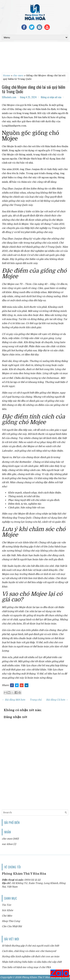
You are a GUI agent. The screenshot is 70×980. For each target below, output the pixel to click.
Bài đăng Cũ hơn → (57, 700)
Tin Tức (7, 905)
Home (7, 75)
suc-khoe (7, 844)
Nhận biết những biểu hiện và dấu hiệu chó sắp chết (32, 962)
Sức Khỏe (7, 910)
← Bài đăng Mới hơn (14, 700)
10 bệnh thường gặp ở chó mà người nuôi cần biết (30, 946)
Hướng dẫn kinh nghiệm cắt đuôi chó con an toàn (31, 956)
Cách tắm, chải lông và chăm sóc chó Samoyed (29, 951)
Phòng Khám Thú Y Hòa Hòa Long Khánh (46, 977)
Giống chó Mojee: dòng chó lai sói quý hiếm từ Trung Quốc (34, 89)
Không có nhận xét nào (51, 97)
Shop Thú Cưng (11, 921)
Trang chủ (36, 700)
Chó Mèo (7, 916)
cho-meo (18, 75)
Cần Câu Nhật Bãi (12, 926)
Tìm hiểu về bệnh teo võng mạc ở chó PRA (26, 967)
